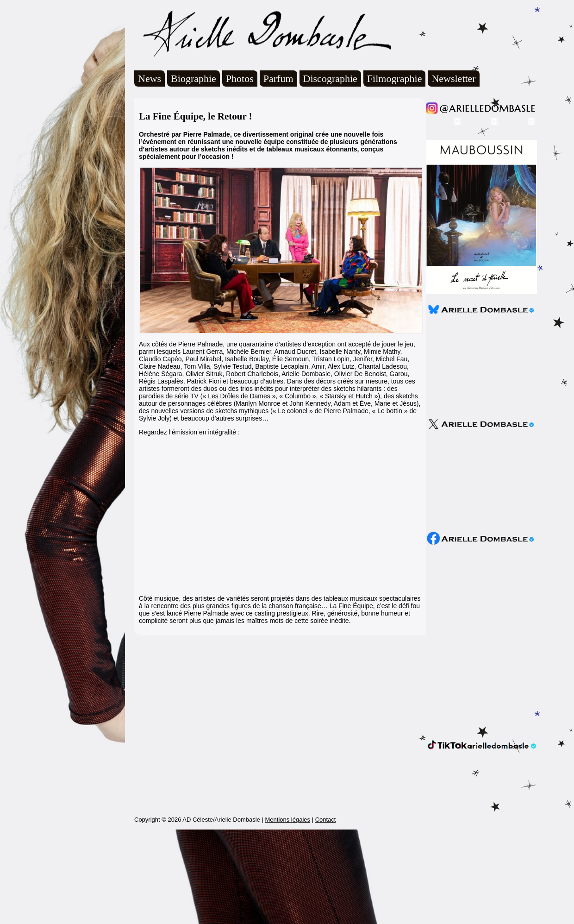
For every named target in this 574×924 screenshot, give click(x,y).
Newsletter (453, 79)
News (150, 79)
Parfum (278, 79)
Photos (240, 79)
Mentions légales (287, 914)
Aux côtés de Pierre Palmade (181, 344)
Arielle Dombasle (262, 33)
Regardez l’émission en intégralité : (189, 432)
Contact (326, 914)
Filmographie (395, 79)
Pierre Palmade (346, 411)
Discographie (330, 79)
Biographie (193, 79)
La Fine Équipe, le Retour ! (196, 116)
